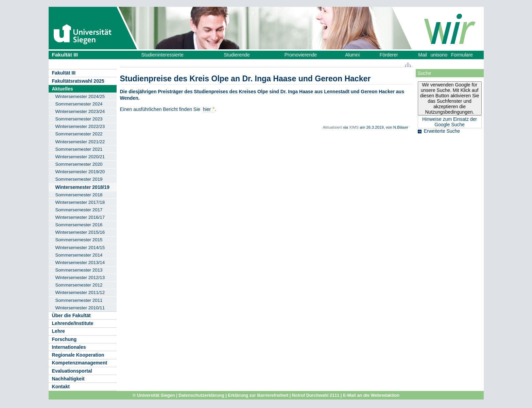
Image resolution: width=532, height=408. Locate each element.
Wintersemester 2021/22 (80, 142)
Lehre (58, 331)
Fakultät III (65, 55)
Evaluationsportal (72, 371)
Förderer (389, 55)
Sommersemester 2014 (79, 255)
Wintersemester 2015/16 (80, 232)
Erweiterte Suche (442, 131)
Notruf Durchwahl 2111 (316, 395)
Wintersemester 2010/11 (80, 308)
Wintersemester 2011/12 (80, 292)
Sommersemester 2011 (79, 300)
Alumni (352, 55)
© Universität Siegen (154, 395)
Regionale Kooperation (78, 355)
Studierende (237, 55)
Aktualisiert (332, 127)
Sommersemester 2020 (79, 164)
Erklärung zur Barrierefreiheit (258, 395)
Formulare (462, 55)
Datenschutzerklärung (201, 395)
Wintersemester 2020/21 (80, 157)
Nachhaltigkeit (68, 379)
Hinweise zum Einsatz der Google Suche (450, 122)
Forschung (64, 339)
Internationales (69, 347)
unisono (439, 55)
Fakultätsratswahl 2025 (78, 81)
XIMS (354, 127)
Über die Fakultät (71, 315)
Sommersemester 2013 (79, 270)
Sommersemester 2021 (79, 149)
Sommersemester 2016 (79, 225)
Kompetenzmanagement (80, 363)
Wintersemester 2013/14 (80, 263)
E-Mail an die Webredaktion (371, 395)
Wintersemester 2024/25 (80, 96)
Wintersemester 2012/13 (80, 278)
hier (207, 109)
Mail (423, 55)
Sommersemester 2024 (79, 104)
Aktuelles (63, 89)
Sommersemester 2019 (79, 179)
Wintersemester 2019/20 (80, 172)
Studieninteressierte (162, 55)
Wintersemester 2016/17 (80, 217)
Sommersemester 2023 (79, 119)
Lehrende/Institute (73, 323)
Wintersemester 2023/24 (80, 111)
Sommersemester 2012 (79, 285)
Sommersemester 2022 (79, 134)
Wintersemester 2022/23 (80, 126)
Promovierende (301, 55)
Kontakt (61, 387)
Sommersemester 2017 (79, 210)
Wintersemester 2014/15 (80, 248)
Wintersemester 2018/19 (82, 187)
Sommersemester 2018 (79, 195)
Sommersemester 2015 (79, 240)
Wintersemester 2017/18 (80, 202)
